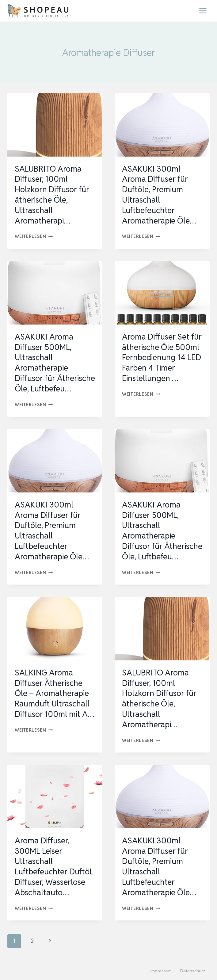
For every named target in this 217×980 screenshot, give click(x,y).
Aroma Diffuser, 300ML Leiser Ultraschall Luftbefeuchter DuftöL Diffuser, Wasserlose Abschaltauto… (54, 867)
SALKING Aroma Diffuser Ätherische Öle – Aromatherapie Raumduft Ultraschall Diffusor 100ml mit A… (54, 693)
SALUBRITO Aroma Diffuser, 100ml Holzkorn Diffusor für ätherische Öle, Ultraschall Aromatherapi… (52, 195)
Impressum (161, 971)
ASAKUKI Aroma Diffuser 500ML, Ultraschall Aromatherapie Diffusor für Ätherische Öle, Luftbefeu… (55, 363)
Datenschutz (193, 971)
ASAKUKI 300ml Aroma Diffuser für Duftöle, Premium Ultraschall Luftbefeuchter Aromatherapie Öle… (159, 195)
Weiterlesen (34, 236)
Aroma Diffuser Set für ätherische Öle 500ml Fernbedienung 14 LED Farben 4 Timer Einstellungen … (162, 358)
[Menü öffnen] (203, 11)
